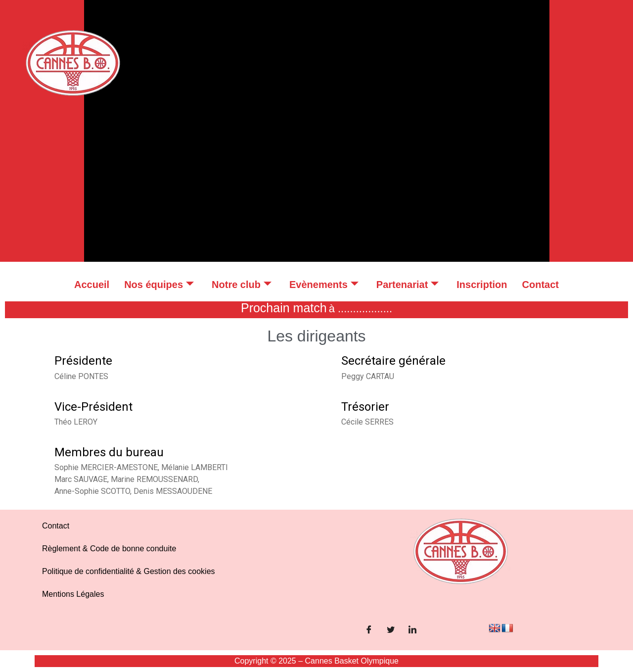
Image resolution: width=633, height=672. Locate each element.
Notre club (242, 284)
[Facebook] (369, 630)
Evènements (324, 284)
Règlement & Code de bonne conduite (109, 549)
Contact (541, 284)
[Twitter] (391, 630)
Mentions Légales (73, 594)
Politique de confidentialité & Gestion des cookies (129, 571)
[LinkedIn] (412, 630)
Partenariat (408, 284)
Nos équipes (159, 284)
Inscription (482, 284)
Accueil (92, 284)
